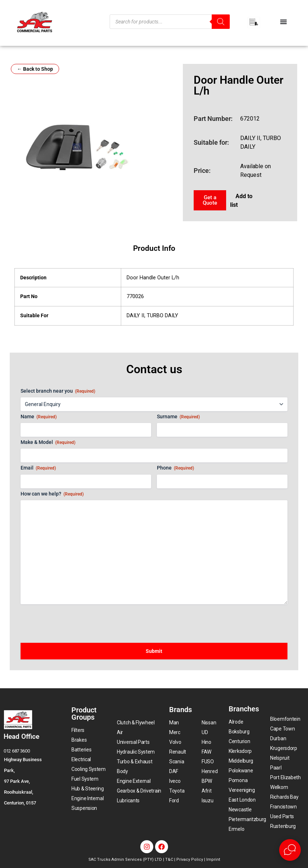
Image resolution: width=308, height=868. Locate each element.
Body (122, 771)
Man (174, 723)
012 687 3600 (17, 751)
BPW (207, 781)
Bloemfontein (285, 719)
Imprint (213, 860)
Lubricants (128, 801)
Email (38, 468)
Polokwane (241, 771)
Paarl (276, 768)
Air (120, 732)
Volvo (175, 742)
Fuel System (85, 779)
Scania (177, 762)
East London (242, 800)
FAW (206, 752)
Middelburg (241, 761)
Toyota (177, 791)
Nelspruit (280, 758)
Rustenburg (283, 826)
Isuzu (208, 801)
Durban (278, 738)
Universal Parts (133, 742)
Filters (78, 730)
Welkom (279, 787)
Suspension (84, 808)
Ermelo (236, 829)
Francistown (283, 807)
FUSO (208, 762)
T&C (169, 860)
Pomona (238, 780)
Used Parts (282, 816)
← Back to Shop (35, 69)
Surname (178, 417)
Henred (210, 771)
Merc (175, 732)
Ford (174, 801)
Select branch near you (58, 391)
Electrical (81, 759)
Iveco (175, 781)
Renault (178, 752)
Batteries (81, 750)
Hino (206, 742)
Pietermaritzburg (247, 819)
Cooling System (89, 769)
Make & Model (48, 442)
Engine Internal (88, 798)
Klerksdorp (240, 751)
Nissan (209, 723)
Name (39, 417)
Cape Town (282, 729)
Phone (175, 468)
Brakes (79, 740)
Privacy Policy (190, 860)
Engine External (134, 781)
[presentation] (75, 620)
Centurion (239, 741)
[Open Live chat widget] (290, 850)
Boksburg (239, 732)
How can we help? (52, 494)
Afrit (207, 791)
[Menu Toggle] (283, 22)
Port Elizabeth (285, 777)
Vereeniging (242, 790)
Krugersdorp (284, 748)
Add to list (241, 200)
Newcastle (240, 810)
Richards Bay (284, 797)
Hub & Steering (88, 789)
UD (205, 732)
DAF (174, 771)
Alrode (236, 722)
